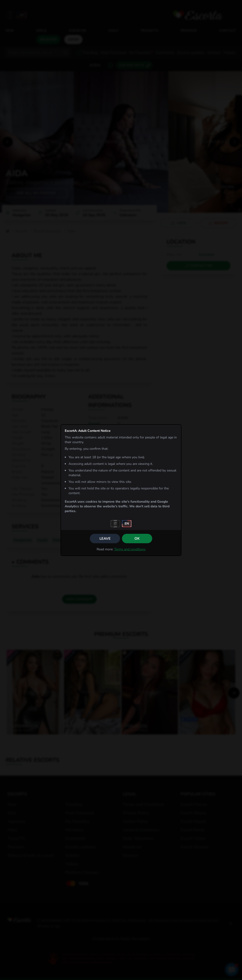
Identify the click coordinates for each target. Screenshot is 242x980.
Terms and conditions (130, 549)
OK (137, 539)
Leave (105, 539)
